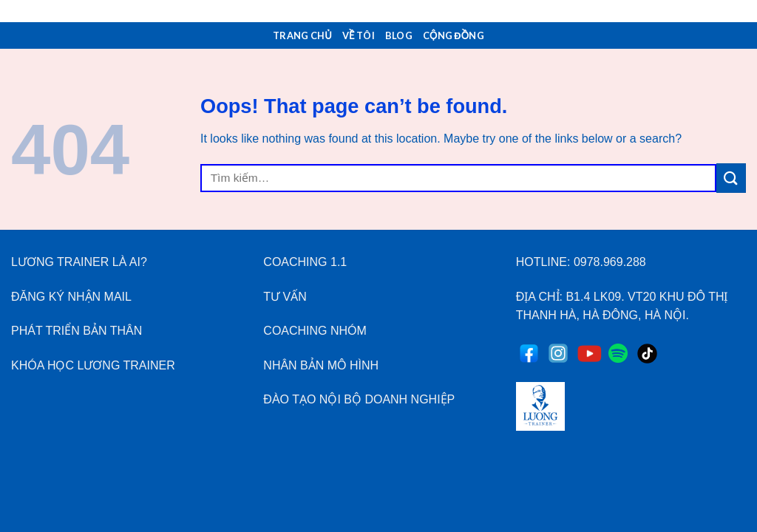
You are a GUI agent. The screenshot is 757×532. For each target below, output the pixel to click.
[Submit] (731, 178)
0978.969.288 (610, 262)
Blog (399, 35)
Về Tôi (359, 35)
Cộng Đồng (454, 35)
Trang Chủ (302, 35)
